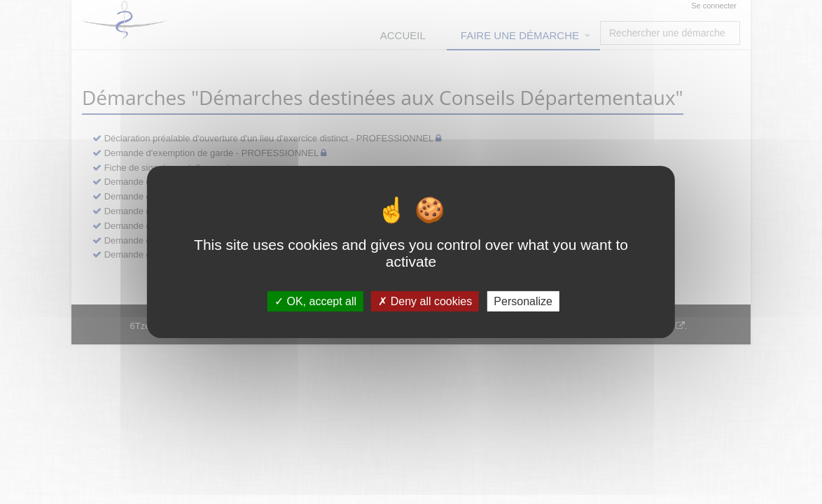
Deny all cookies (425, 301)
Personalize (523, 301)
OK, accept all (315, 301)
